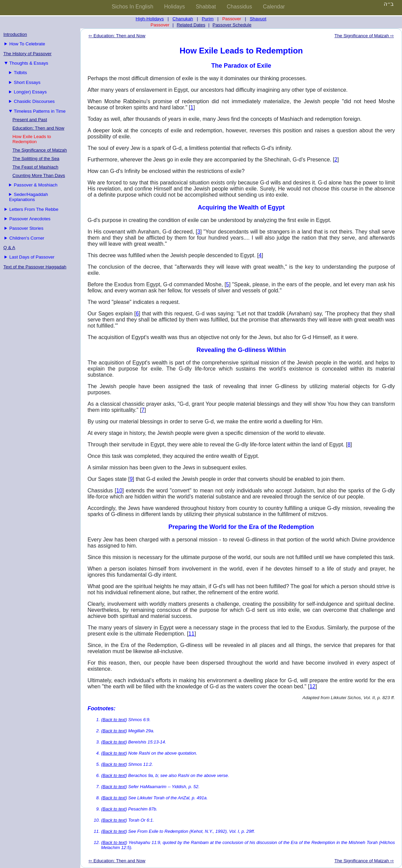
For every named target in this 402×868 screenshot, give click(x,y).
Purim (208, 19)
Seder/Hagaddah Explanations (29, 197)
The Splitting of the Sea (36, 159)
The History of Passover (27, 54)
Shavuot (258, 19)
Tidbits (20, 73)
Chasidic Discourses (34, 101)
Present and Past (30, 120)
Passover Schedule (232, 25)
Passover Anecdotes (30, 219)
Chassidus (240, 7)
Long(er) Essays (30, 92)
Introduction (15, 34)
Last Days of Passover (32, 257)
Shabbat (206, 7)
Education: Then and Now (38, 128)
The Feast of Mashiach (36, 167)
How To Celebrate (27, 44)
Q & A (9, 248)
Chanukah (183, 19)
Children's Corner (27, 238)
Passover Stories (26, 228)
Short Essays (27, 82)
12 (313, 686)
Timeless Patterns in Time (40, 111)
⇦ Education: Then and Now (117, 36)
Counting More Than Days (39, 175)
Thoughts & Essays (29, 63)
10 (119, 491)
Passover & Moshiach (36, 185)
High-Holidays (150, 19)
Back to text (114, 720)
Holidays (175, 7)
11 (191, 634)
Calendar (274, 7)
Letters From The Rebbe (34, 209)
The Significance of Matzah (40, 150)
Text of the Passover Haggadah (35, 267)
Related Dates (191, 25)
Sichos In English (133, 7)
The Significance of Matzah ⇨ (364, 36)
